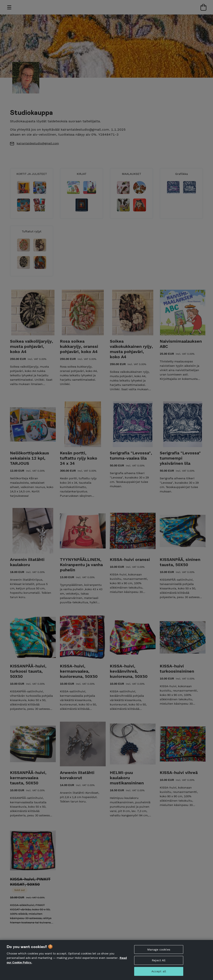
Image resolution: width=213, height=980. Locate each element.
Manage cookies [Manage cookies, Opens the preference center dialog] (159, 949)
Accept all (159, 971)
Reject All (159, 960)
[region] (106, 960)
